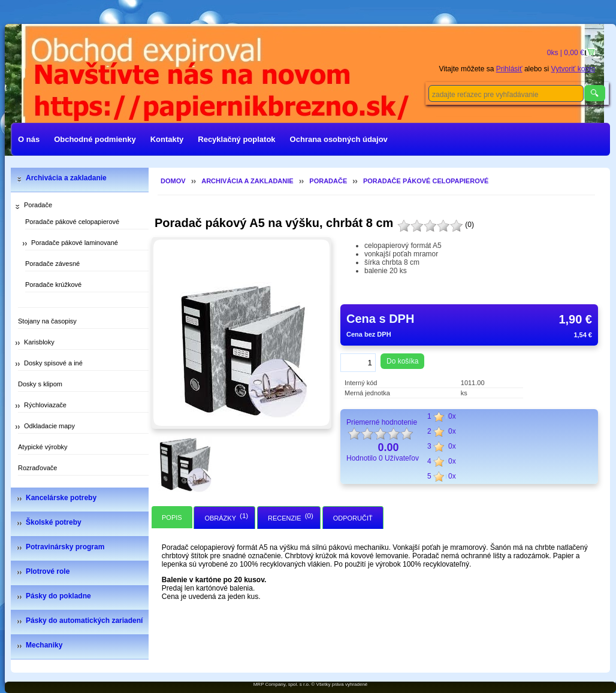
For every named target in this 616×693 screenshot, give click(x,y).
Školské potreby (54, 522)
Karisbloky (39, 342)
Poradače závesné (52, 264)
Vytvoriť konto (573, 69)
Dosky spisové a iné (53, 363)
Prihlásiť (509, 69)
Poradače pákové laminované (75, 243)
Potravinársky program (65, 547)
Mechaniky (44, 645)
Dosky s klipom (40, 384)
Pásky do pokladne (58, 596)
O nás (29, 139)
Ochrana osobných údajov (339, 139)
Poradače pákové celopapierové (72, 222)
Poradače (38, 205)
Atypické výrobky (43, 447)
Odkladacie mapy (49, 426)
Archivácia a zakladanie (66, 178)
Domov (173, 181)
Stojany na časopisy (47, 321)
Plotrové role (48, 571)
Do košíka (402, 361)
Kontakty (167, 139)
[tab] (172, 517)
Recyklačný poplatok (236, 139)
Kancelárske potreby (61, 498)
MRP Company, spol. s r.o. (282, 684)
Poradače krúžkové (53, 285)
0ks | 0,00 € (567, 53)
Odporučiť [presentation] (353, 518)
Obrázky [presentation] (220, 518)
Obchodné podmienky (95, 139)
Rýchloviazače (45, 405)
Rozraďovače (37, 468)
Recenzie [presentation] (285, 518)
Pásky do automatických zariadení (84, 621)
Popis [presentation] (172, 518)
